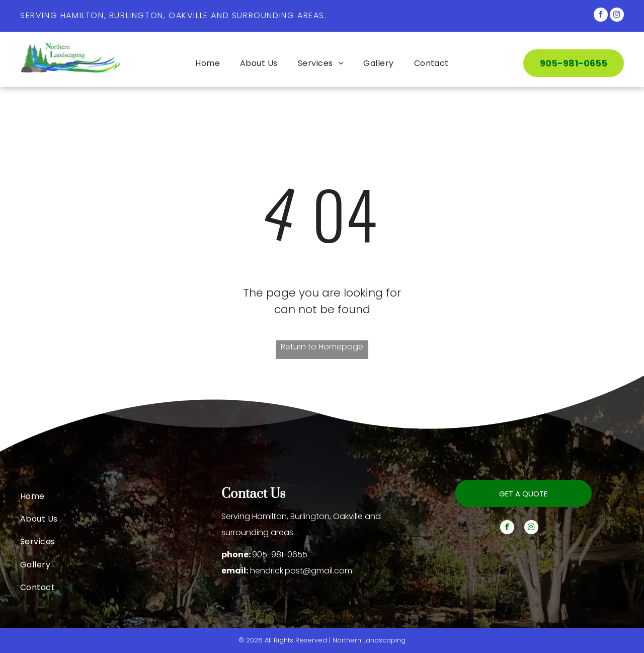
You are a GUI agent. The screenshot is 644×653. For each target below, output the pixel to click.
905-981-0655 (280, 555)
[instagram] (617, 16)
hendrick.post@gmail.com (301, 571)
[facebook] (601, 16)
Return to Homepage (322, 347)
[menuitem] (208, 63)
